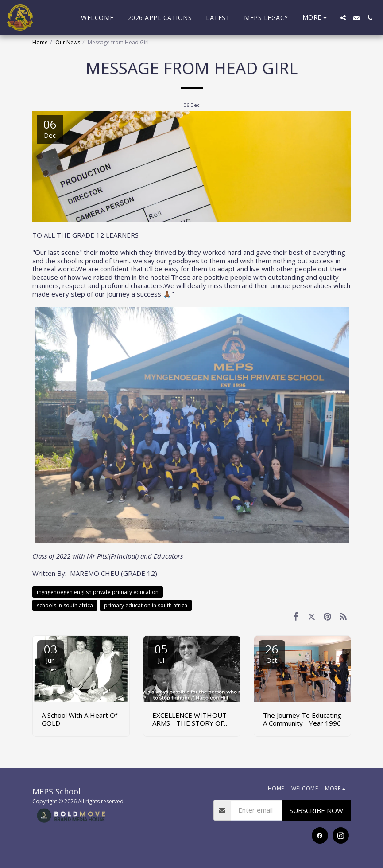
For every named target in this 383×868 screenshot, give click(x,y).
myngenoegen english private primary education (98, 592)
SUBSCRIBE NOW (316, 810)
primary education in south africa (146, 605)
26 (272, 653)
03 (50, 653)
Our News (68, 42)
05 (161, 653)
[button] (343, 18)
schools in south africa (65, 605)
